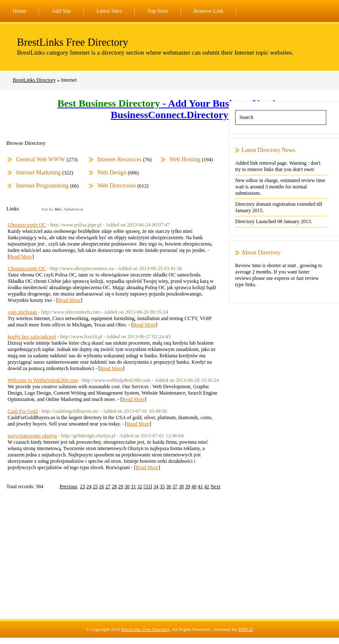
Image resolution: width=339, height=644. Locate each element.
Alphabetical (73, 209)
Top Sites (158, 11)
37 (175, 486)
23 (83, 486)
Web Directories (117, 186)
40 (194, 486)
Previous (69, 486)
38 (181, 486)
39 (188, 486)
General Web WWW (41, 159)
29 (121, 486)
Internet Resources (120, 159)
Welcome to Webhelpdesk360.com (43, 380)
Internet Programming (42, 186)
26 (102, 486)
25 (95, 486)
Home (19, 11)
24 (89, 486)
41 (200, 486)
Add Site (61, 11)
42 (207, 486)
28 (114, 486)
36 (169, 486)
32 (140, 486)
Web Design (112, 173)
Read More (21, 257)
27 (108, 486)
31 (133, 486)
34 (156, 486)
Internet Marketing (38, 173)
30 (127, 486)
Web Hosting (185, 159)
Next (215, 486)
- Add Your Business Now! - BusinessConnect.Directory (170, 109)
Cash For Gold (23, 411)
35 (162, 486)
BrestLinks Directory (34, 80)
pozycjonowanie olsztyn (32, 436)
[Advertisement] (169, 560)
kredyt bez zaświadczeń (32, 337)
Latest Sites (109, 11)
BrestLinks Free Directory (72, 42)
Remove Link (209, 11)
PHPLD (246, 629)
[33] (148, 486)
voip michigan (22, 312)
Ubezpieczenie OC (27, 225)
